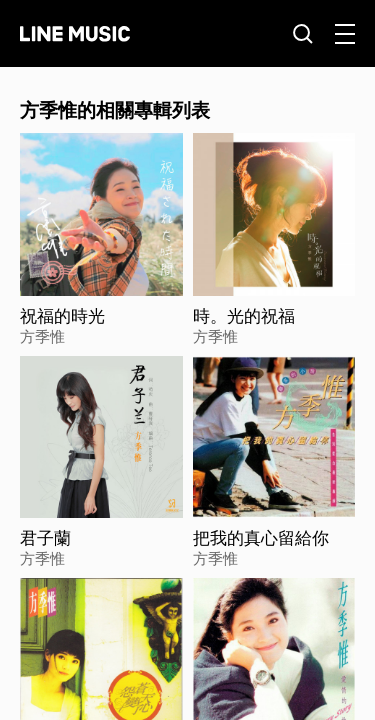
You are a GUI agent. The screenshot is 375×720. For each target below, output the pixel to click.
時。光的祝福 (244, 316)
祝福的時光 (62, 316)
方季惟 (42, 336)
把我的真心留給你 (261, 538)
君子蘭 (45, 538)
